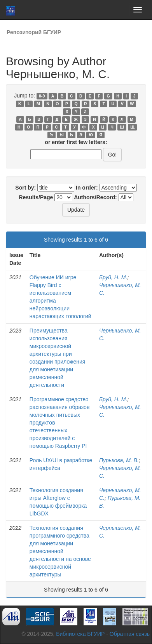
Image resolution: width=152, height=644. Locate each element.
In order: (87, 188)
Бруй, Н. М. (113, 277)
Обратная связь (130, 634)
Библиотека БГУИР (80, 634)
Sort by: (25, 188)
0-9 (42, 96)
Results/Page (36, 197)
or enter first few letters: (76, 142)
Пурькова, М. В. (119, 460)
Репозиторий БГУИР (34, 32)
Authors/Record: (95, 197)
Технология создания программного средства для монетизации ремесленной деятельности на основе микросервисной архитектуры (60, 551)
